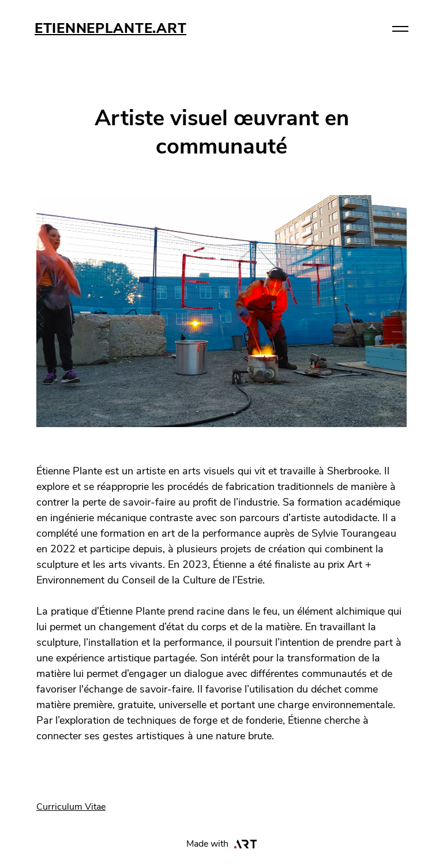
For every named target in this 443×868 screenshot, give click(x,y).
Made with (222, 844)
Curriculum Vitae (71, 807)
